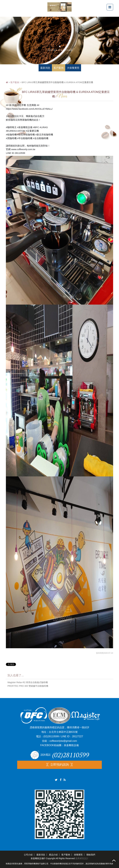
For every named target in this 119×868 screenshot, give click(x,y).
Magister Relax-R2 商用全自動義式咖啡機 (28, 682)
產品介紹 (53, 855)
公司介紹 (28, 855)
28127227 (78, 736)
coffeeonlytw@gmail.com (63, 741)
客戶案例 (15, 82)
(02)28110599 (51, 736)
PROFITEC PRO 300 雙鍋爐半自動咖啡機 (28, 686)
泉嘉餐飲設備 (71, 745)
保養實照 (78, 855)
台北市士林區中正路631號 (63, 732)
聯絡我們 (91, 855)
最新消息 (41, 855)
